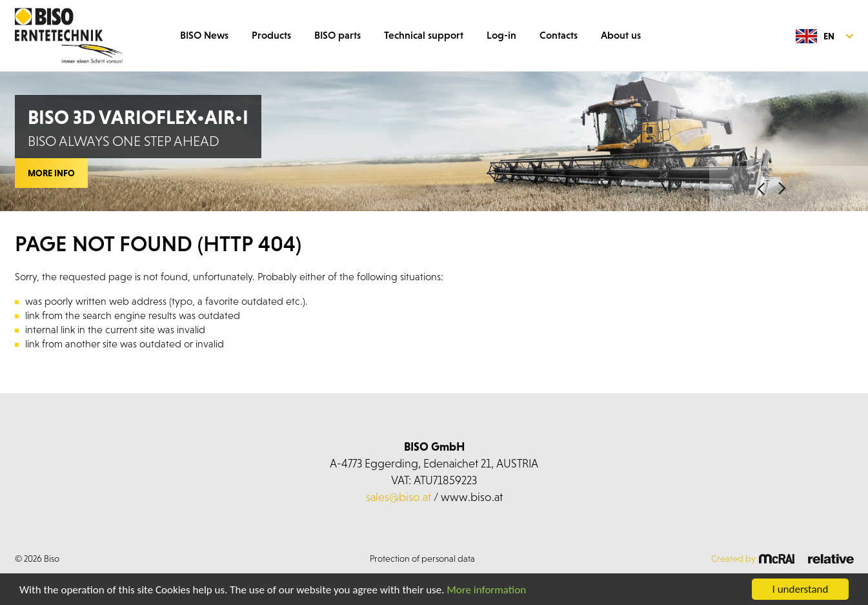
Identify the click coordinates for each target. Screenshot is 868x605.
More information (486, 590)
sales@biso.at (399, 497)
